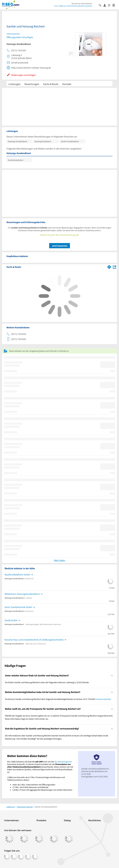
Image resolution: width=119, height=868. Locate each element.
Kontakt (67, 84)
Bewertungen (32, 84)
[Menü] (115, 5)
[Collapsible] (112, 676)
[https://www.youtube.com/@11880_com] (35, 857)
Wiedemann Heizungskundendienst (22, 594)
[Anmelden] (106, 5)
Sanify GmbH (11, 620)
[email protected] (103, 699)
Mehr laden (60, 560)
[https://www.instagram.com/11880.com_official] (14, 857)
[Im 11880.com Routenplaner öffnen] (109, 266)
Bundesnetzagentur (63, 762)
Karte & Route (51, 84)
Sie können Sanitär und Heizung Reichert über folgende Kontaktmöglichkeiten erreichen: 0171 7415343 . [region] (58, 699)
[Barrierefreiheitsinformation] (110, 5)
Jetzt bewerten (60, 246)
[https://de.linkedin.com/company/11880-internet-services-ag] (28, 857)
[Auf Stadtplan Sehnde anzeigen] (114, 267)
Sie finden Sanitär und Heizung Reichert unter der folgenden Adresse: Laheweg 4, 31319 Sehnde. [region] (47, 682)
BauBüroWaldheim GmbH (17, 575)
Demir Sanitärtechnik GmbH (18, 607)
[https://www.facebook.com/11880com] (7, 857)
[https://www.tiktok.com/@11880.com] (21, 857)
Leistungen (15, 84)
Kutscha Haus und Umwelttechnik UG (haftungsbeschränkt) (34, 640)
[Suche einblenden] (101, 5)
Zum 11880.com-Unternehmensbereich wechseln (73, 6)
